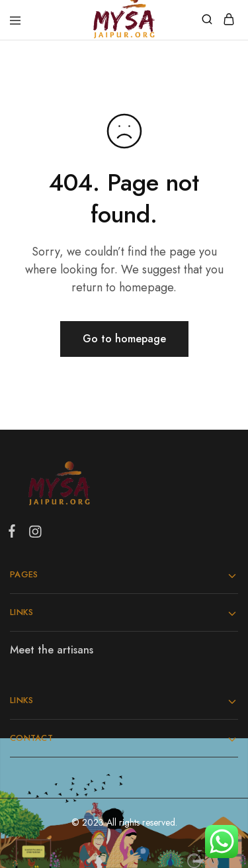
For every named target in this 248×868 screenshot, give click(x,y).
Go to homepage (124, 339)
